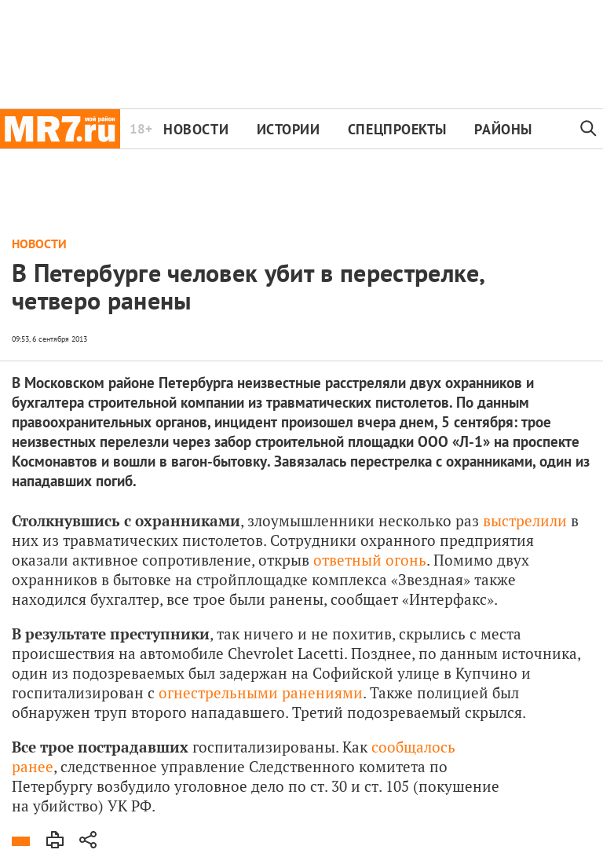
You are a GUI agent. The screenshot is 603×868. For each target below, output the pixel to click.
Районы (503, 129)
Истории (289, 129)
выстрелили (525, 520)
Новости (196, 129)
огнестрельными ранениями (261, 692)
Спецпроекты (397, 129)
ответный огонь (370, 560)
